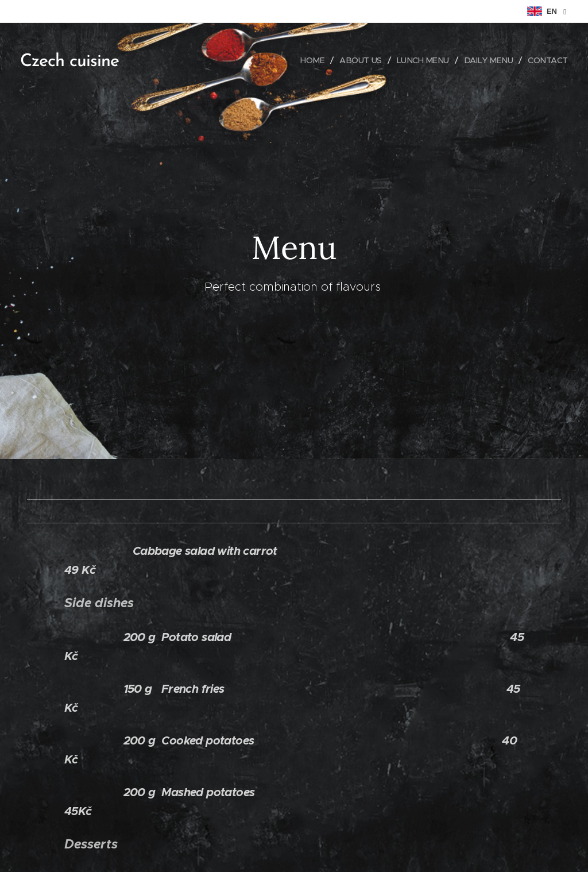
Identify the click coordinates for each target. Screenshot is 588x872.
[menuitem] (306, 60)
